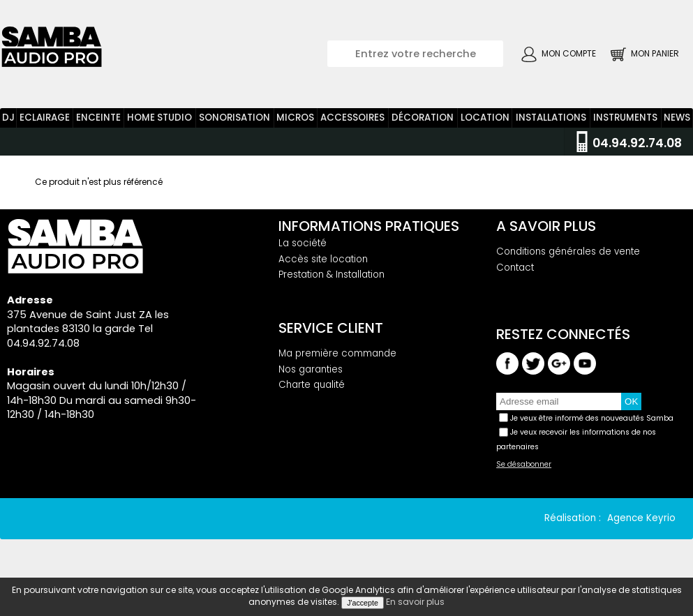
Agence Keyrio (641, 526)
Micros (295, 125)
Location (485, 125)
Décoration (423, 125)
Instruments (625, 125)
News (677, 125)
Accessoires (352, 125)
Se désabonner (524, 472)
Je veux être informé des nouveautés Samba (592, 425)
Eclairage (45, 125)
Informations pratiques (369, 233)
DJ (8, 125)
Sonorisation (234, 125)
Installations (551, 125)
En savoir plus (415, 602)
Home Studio (159, 125)
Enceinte (98, 125)
